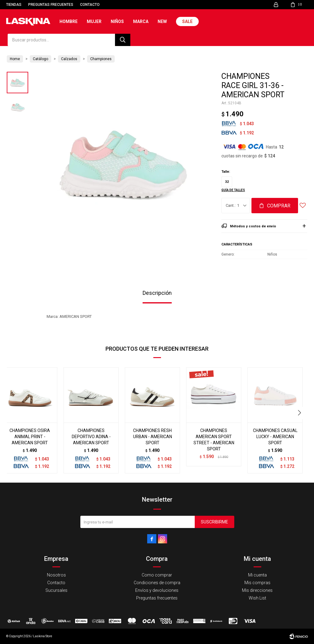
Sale (187, 21)
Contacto (90, 5)
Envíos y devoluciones (157, 590)
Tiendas (14, 5)
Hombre (69, 21)
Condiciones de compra (157, 583)
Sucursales (56, 590)
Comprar (279, 206)
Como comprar (157, 575)
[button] (300, 413)
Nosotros (56, 575)
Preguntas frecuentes (51, 5)
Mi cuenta (257, 575)
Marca (141, 21)
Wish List (257, 598)
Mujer (94, 21)
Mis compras (257, 583)
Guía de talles (233, 190)
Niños (117, 21)
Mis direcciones (257, 590)
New (162, 21)
